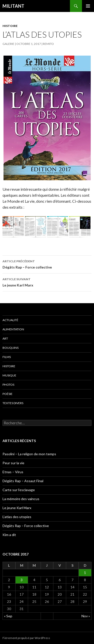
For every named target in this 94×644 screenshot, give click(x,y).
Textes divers (13, 403)
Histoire (10, 26)
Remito (48, 44)
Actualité (10, 320)
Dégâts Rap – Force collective (47, 264)
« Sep (8, 616)
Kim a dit (9, 535)
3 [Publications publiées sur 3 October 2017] (22, 580)
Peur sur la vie (13, 463)
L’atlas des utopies (17, 517)
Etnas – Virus (13, 472)
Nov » (86, 616)
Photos (8, 385)
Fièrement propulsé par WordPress (26, 638)
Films (7, 357)
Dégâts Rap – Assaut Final (23, 481)
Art (5, 338)
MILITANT (13, 6)
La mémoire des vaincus (21, 499)
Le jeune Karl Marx (47, 282)
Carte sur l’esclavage (19, 490)
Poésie (8, 394)
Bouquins (11, 348)
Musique (9, 375)
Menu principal (88, 6)
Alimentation (13, 329)
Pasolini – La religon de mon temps (29, 454)
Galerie (8, 44)
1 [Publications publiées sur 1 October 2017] (85, 573)
